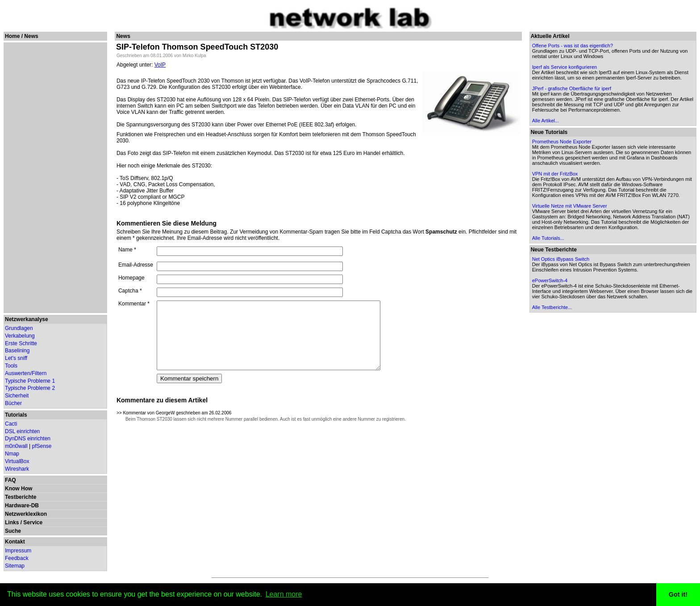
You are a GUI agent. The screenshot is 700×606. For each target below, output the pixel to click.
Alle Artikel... (546, 121)
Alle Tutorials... (549, 238)
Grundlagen (19, 328)
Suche (13, 531)
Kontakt (15, 542)
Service (33, 522)
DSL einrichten (22, 431)
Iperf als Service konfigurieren (565, 67)
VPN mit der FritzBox (556, 174)
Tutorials (16, 415)
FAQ (10, 480)
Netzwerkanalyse (27, 319)
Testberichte (21, 497)
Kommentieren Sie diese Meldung (167, 223)
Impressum (18, 551)
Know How (19, 489)
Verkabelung (20, 336)
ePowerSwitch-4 (550, 280)
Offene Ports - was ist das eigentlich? (573, 46)
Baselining (17, 351)
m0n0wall (16, 446)
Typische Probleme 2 (30, 388)
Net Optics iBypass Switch (561, 259)
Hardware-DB (22, 506)
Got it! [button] (678, 594)
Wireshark (17, 469)
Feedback (17, 558)
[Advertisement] (54, 178)
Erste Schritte (21, 343)
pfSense (42, 446)
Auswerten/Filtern (26, 373)
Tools (11, 366)
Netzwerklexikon (26, 514)
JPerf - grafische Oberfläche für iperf (572, 88)
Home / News (22, 36)
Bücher (13, 403)
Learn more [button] (284, 594)
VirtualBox (17, 461)
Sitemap (15, 566)
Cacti (11, 424)
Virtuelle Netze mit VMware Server (570, 206)
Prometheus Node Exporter (562, 142)
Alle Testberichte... (553, 307)
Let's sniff (16, 358)
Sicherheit (17, 396)
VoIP (160, 65)
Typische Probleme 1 (30, 381)
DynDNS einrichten (28, 439)
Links (12, 522)
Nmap (12, 454)
